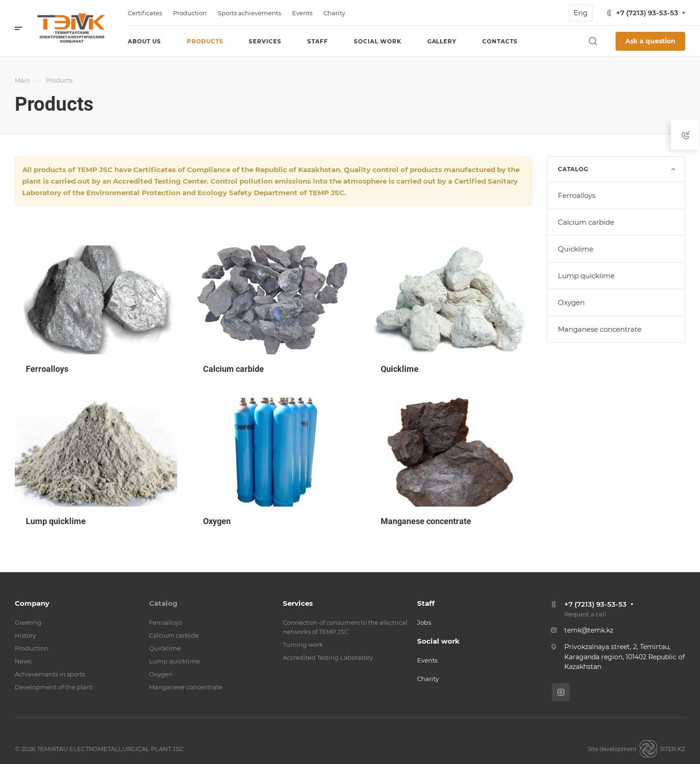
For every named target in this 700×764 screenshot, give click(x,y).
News (23, 661)
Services (298, 603)
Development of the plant (54, 687)
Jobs (424, 622)
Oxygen (571, 302)
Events (427, 660)
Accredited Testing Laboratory (328, 657)
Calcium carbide (586, 222)
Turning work (303, 645)
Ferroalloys (577, 195)
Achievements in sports (50, 674)
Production (32, 648)
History (25, 635)
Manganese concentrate (600, 329)
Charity (428, 679)
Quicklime (576, 249)
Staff (426, 603)
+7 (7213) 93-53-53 (647, 13)
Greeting (28, 622)
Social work (438, 641)
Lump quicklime (586, 276)
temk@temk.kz (589, 630)
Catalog (163, 603)
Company (32, 603)
